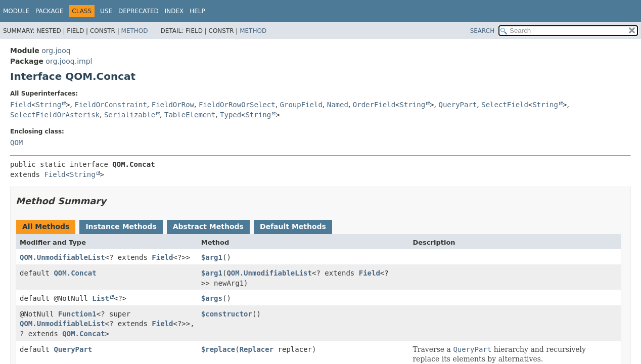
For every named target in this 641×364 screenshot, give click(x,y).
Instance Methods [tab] (121, 226)
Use (106, 11)
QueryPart (457, 105)
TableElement (190, 115)
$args (212, 298)
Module (16, 11)
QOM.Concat (75, 273)
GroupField (301, 105)
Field (21, 105)
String (49, 105)
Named (338, 105)
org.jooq (56, 51)
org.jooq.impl (69, 61)
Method (135, 31)
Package (49, 11)
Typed (231, 115)
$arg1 (212, 257)
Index (174, 11)
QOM (16, 143)
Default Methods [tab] (293, 226)
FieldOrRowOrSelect (237, 105)
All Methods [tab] (46, 226)
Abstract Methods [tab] (208, 226)
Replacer (257, 349)
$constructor (227, 314)
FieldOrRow (173, 105)
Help (197, 11)
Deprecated (139, 11)
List (101, 298)
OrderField (374, 105)
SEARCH (483, 31)
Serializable (130, 115)
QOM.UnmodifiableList (62, 257)
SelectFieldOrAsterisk (55, 115)
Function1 (77, 314)
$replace (218, 349)
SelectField (505, 105)
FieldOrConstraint (111, 105)
